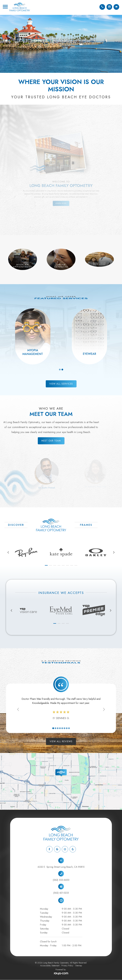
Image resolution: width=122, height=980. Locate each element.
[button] (46, 565)
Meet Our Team (47, 441)
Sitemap (79, 966)
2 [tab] (62, 370)
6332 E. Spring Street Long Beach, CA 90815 (61, 867)
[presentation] (8, 553)
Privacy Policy (67, 966)
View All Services (61, 384)
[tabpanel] (33, 336)
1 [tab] (60, 370)
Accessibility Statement (50, 966)
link (2, 755)
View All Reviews (61, 742)
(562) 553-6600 (61, 880)
